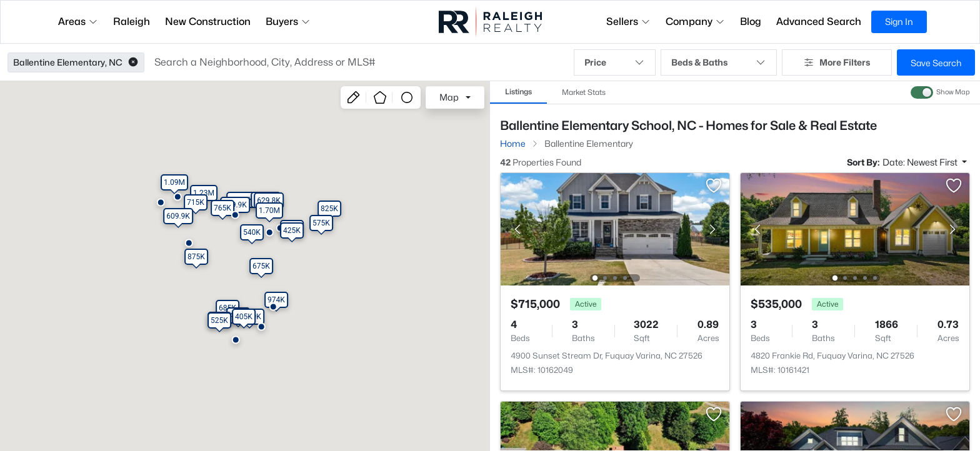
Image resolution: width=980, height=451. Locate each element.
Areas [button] (78, 22)
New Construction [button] (208, 22)
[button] (133, 62)
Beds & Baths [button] (719, 62)
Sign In (899, 22)
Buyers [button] (288, 22)
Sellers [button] (628, 22)
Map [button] (449, 97)
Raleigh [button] (132, 22)
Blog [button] (751, 22)
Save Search (936, 63)
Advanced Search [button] (819, 22)
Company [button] (695, 22)
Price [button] (615, 62)
